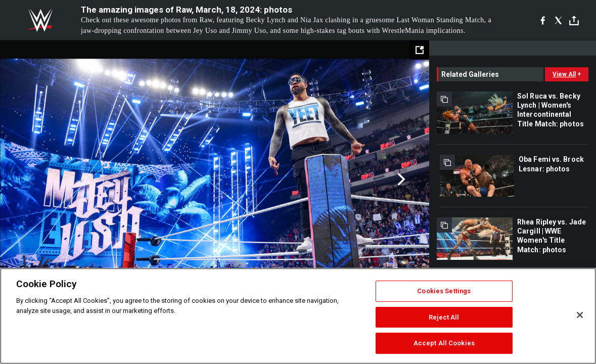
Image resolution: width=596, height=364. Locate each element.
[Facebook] (543, 20)
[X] (558, 20)
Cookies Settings (444, 291)
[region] (298, 316)
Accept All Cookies (444, 343)
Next (400, 179)
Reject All (444, 317)
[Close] (580, 315)
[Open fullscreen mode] (420, 50)
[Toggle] (574, 20)
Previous (29, 179)
